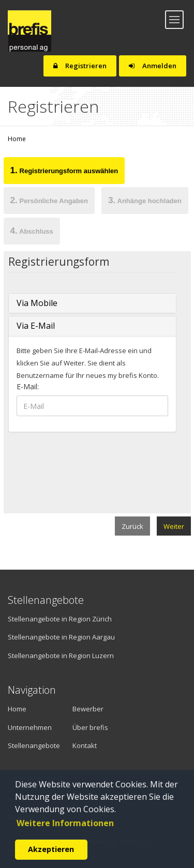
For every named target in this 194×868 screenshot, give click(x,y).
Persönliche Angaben (49, 200)
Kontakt (85, 745)
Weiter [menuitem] (174, 526)
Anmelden (153, 66)
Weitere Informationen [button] (65, 823)
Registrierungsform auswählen (64, 170)
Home (17, 139)
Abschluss (32, 231)
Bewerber (88, 709)
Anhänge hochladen (145, 200)
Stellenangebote (32, 745)
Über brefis (90, 727)
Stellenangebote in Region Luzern (61, 656)
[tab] (64, 172)
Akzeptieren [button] (51, 849)
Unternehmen (26, 727)
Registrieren (80, 66)
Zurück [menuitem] (132, 526)
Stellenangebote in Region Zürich (60, 619)
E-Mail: (28, 386)
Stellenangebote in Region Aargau (61, 637)
